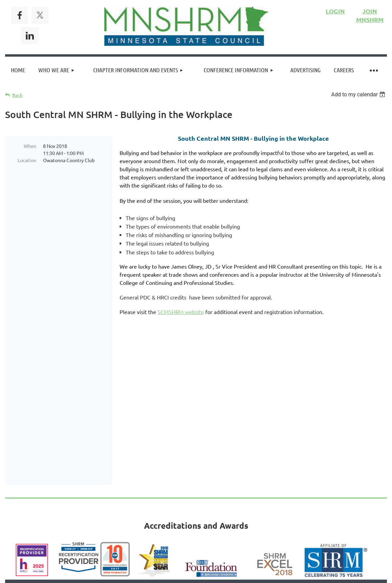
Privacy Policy (220, 489)
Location (27, 160)
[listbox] (359, 94)
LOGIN (335, 11)
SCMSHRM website (181, 312)
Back (17, 95)
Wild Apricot (306, 539)
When (30, 146)
